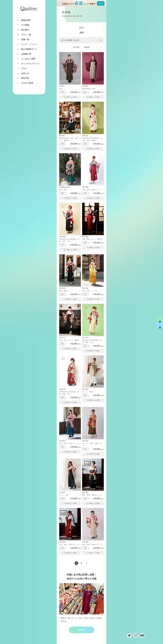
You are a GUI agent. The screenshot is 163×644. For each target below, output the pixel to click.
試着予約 (160, 319)
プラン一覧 (26, 35)
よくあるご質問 (28, 59)
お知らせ (25, 73)
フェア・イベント (29, 44)
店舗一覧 (25, 39)
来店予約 (25, 78)
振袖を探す (26, 20)
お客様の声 (26, 54)
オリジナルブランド (30, 64)
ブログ (24, 68)
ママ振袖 (25, 25)
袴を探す (25, 30)
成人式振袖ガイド (29, 49)
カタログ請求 (27, 83)
